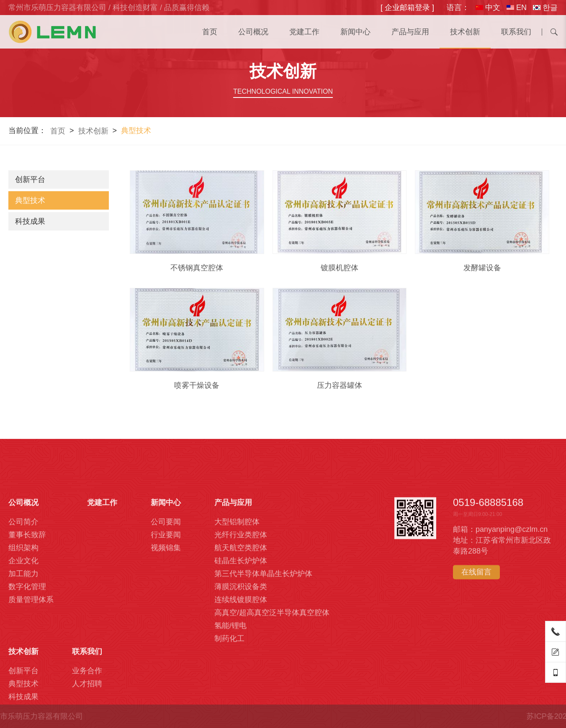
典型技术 (30, 200)
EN (517, 8)
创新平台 (30, 179)
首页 (210, 32)
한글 (545, 8)
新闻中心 (355, 32)
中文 (488, 8)
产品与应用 (410, 32)
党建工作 (304, 32)
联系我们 (516, 32)
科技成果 (30, 221)
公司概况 (253, 32)
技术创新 (465, 32)
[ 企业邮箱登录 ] (407, 8)
